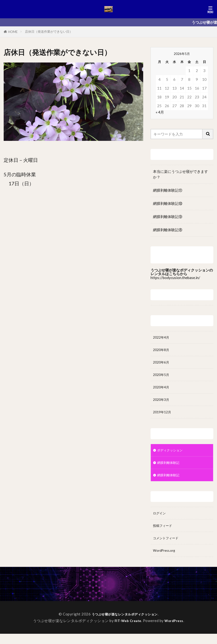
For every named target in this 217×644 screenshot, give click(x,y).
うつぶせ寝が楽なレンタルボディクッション (125, 624)
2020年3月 (162, 404)
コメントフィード (168, 547)
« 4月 (160, 112)
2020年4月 (162, 390)
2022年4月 (162, 338)
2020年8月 (162, 351)
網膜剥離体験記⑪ (168, 190)
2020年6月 (162, 364)
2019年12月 (163, 417)
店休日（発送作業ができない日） (49, 31)
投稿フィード (164, 534)
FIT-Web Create (127, 631)
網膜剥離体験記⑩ (168, 203)
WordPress (176, 631)
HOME (13, 32)
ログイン (160, 521)
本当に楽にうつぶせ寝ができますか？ (180, 174)
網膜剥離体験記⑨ (168, 217)
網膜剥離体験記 (170, 469)
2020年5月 (162, 377)
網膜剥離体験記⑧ (168, 230)
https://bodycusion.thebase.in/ (175, 278)
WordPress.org (166, 560)
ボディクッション (172, 456)
